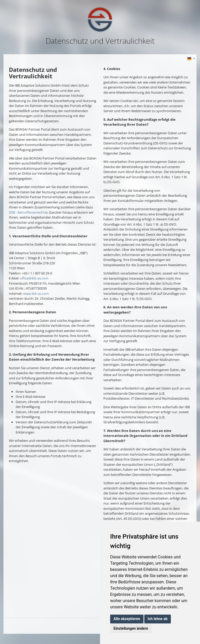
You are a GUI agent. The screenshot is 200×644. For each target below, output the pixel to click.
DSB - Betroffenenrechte (28, 212)
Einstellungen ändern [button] (131, 628)
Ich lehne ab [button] (158, 619)
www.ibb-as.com (36, 294)
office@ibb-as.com (34, 278)
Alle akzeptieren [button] (127, 619)
